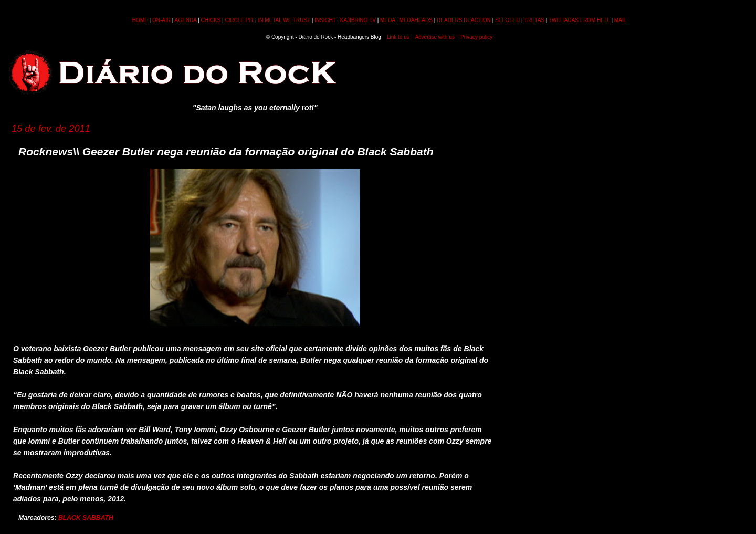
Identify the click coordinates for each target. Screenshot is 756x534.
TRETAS (534, 20)
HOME (140, 20)
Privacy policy (476, 37)
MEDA (387, 20)
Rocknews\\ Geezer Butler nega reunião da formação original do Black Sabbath (226, 151)
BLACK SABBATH (86, 518)
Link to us (398, 37)
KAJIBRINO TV (358, 20)
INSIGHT (325, 20)
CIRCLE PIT (239, 20)
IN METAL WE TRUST (284, 20)
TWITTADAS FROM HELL (579, 20)
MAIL (620, 20)
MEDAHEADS (416, 20)
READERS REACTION (464, 20)
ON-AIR (161, 20)
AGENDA (186, 20)
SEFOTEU (507, 20)
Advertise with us (435, 37)
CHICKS (211, 20)
